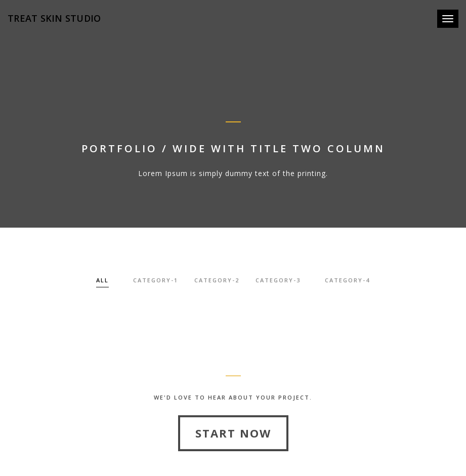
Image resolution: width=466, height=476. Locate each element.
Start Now (233, 447)
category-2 (217, 282)
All (102, 282)
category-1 (156, 282)
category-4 (347, 282)
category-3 (278, 282)
